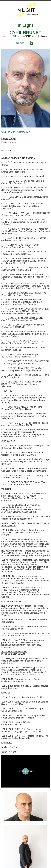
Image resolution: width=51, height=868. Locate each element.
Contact (20, 43)
